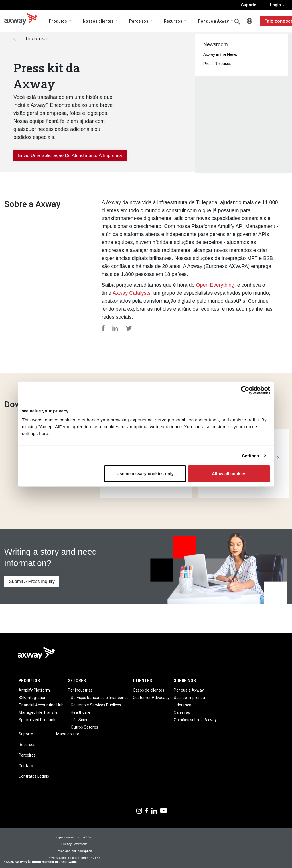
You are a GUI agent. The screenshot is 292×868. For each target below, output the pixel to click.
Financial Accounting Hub (41, 705)
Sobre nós (185, 681)
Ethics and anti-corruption (74, 851)
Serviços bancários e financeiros (100, 698)
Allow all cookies (229, 474)
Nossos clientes (98, 21)
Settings (251, 455)
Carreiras (182, 712)
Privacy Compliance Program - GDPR (74, 858)
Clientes (142, 681)
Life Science (82, 720)
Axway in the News (220, 54)
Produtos (58, 21)
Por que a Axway (213, 21)
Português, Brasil (250, 21)
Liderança (182, 705)
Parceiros (139, 21)
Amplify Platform (34, 690)
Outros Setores (84, 727)
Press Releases (217, 64)
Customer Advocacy (151, 698)
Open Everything (215, 285)
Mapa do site (68, 734)
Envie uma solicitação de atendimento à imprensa (70, 155)
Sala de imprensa (189, 698)
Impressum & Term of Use (74, 837)
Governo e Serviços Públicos (96, 705)
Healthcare (81, 712)
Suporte (251, 5)
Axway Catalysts (131, 293)
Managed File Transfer (39, 712)
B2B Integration (33, 698)
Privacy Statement (74, 844)
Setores (77, 681)
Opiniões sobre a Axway (195, 720)
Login (277, 5)
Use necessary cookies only (145, 474)
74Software (67, 862)
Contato (26, 766)
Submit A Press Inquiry (32, 581)
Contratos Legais (34, 776)
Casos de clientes (149, 690)
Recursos (173, 21)
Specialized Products (37, 720)
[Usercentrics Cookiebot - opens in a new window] (245, 390)
